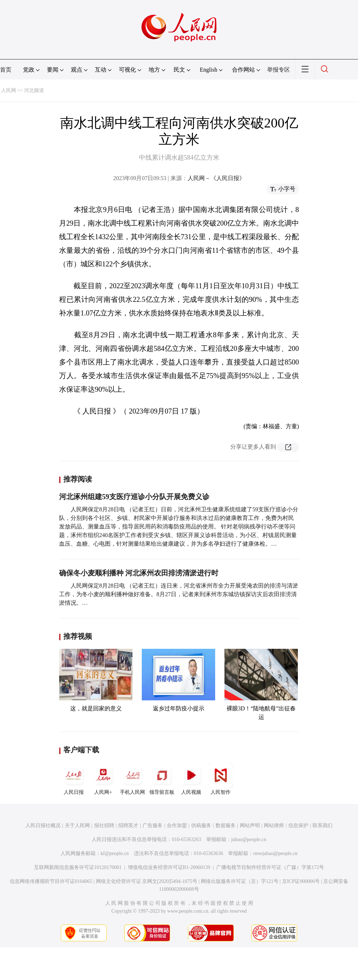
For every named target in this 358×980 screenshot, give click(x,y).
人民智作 (221, 779)
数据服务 (226, 825)
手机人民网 (132, 779)
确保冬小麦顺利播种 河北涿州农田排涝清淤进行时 (139, 573)
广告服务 (153, 825)
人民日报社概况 (43, 825)
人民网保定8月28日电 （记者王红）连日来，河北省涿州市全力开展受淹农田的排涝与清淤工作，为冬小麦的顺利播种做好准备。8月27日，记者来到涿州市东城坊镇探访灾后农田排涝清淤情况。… (179, 594)
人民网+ (103, 779)
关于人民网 (77, 825)
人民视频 (191, 779)
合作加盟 (177, 825)
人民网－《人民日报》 (216, 178)
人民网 (9, 90)
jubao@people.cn (249, 839)
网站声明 (250, 825)
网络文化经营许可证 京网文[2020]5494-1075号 (147, 881)
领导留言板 (162, 779)
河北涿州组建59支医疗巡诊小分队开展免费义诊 (134, 497)
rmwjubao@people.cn (275, 853)
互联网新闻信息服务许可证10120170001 (78, 867)
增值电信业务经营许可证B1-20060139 (169, 867)
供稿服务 (201, 825)
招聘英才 (128, 825)
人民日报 (74, 779)
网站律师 (274, 825)
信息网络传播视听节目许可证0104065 (51, 881)
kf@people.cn (115, 853)
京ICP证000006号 (301, 881)
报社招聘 (104, 825)
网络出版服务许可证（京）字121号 (240, 881)
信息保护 (298, 825)
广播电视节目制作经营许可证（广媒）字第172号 (270, 867)
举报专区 (279, 70)
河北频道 (34, 90)
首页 (6, 70)
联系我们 (323, 825)
